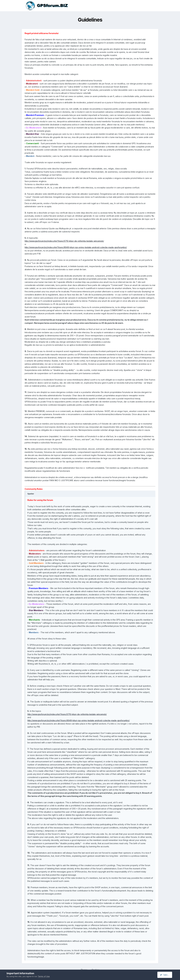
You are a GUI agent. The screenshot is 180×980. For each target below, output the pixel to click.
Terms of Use (44, 976)
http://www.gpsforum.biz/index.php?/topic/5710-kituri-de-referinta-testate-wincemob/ (64, 241)
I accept (165, 975)
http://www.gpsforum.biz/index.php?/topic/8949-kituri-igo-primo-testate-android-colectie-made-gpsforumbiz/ (76, 247)
